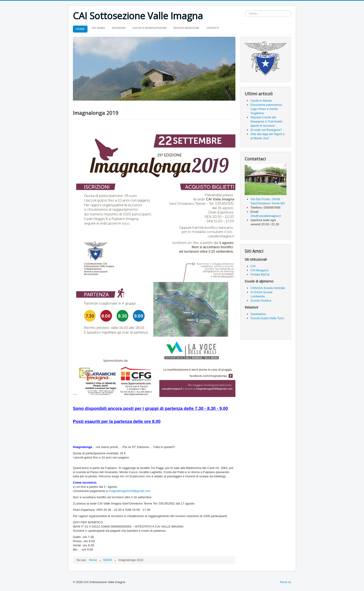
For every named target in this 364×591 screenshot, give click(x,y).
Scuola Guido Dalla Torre (267, 318)
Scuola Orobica (261, 300)
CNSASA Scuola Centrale (268, 288)
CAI (253, 266)
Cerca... (245, 10)
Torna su (285, 582)
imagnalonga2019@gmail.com (130, 491)
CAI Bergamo (260, 270)
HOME (80, 29)
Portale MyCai (260, 274)
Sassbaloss (258, 314)
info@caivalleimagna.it (266, 216)
